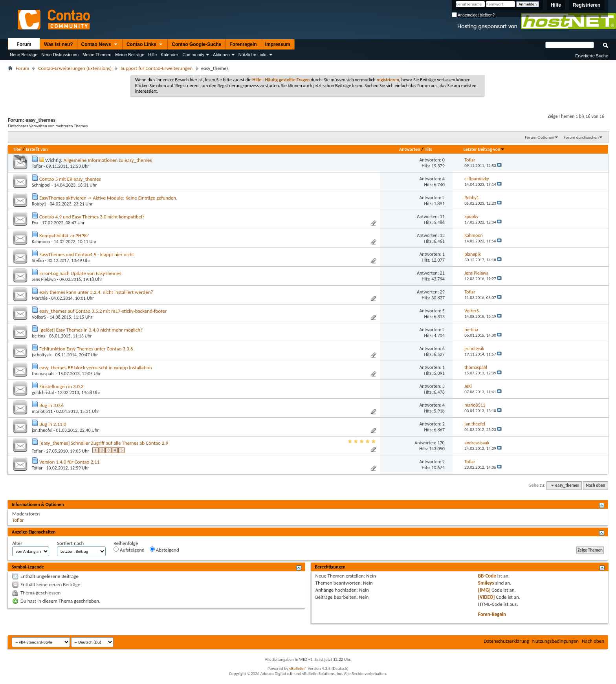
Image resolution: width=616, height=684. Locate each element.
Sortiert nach (70, 543)
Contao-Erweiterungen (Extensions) (75, 68)
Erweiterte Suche (592, 56)
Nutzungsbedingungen (556, 641)
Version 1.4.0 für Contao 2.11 (70, 462)
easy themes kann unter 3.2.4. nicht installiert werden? (96, 292)
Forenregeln (243, 44)
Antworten (410, 149)
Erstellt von (37, 149)
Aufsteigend (129, 550)
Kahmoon (41, 242)
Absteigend (164, 550)
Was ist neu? (59, 44)
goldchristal (43, 392)
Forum (24, 44)
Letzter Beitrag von (484, 149)
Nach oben (595, 485)
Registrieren (587, 5)
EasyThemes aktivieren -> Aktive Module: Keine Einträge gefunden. (108, 198)
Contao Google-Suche (196, 44)
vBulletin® (298, 668)
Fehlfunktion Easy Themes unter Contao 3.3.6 (86, 349)
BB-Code (487, 576)
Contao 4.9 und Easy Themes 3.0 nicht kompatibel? (92, 217)
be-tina (39, 336)
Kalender (169, 55)
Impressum (278, 44)
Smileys (486, 583)
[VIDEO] (487, 597)
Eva (35, 223)
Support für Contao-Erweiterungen (157, 68)
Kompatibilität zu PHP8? (64, 236)
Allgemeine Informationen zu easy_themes (107, 160)
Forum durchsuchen (581, 137)
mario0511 (42, 411)
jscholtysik (42, 355)
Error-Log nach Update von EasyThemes (80, 273)
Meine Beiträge (130, 55)
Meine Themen (97, 55)
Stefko (38, 260)
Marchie (40, 298)
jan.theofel (42, 430)
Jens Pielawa (44, 279)
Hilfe (556, 5)
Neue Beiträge (24, 55)
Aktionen (221, 55)
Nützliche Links (253, 55)
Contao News (100, 45)
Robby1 (39, 204)
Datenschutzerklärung (506, 641)
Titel (17, 149)
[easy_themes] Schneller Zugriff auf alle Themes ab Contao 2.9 (104, 443)
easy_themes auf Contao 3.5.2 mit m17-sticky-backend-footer (103, 311)
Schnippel (41, 185)
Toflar (37, 166)
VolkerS (39, 317)
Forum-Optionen (539, 137)
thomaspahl (43, 374)
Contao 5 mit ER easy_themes (70, 179)
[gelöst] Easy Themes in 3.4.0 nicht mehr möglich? (91, 330)
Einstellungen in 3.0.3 (61, 386)
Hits (428, 149)
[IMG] (484, 590)
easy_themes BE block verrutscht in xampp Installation (96, 368)
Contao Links (145, 45)
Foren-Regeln (492, 614)
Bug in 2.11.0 (53, 424)
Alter (17, 543)
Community (193, 55)
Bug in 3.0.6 (51, 405)
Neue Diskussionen (60, 55)
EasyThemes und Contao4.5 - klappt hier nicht (87, 254)
